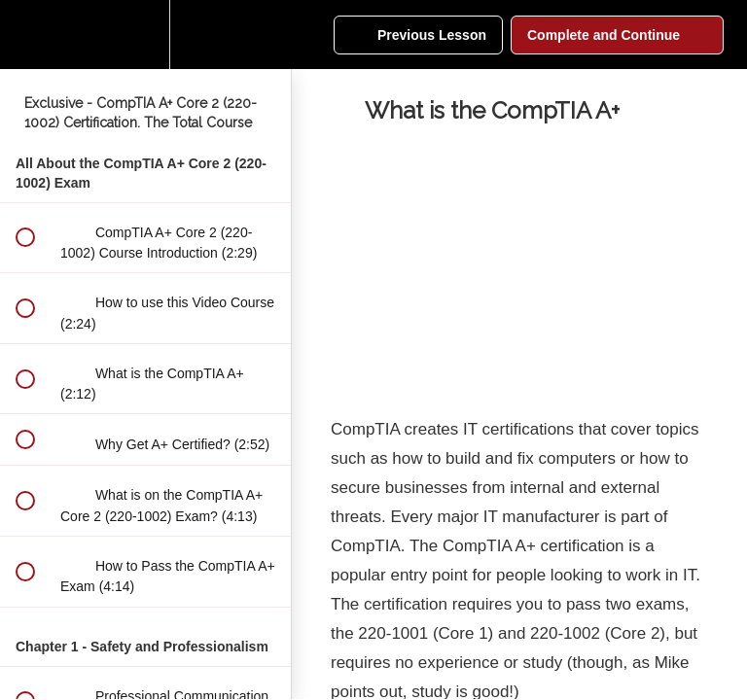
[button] (24, 35)
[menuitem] (146, 35)
